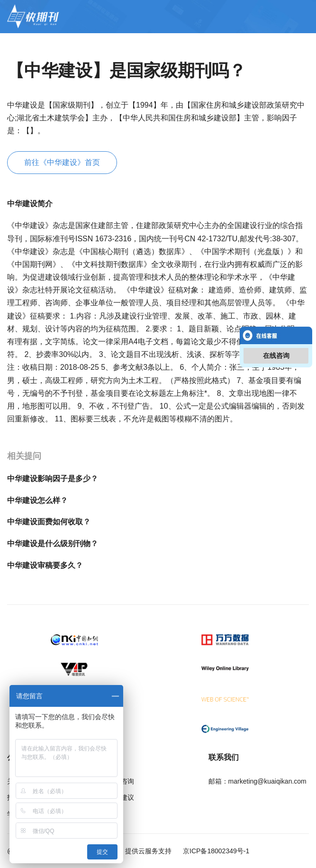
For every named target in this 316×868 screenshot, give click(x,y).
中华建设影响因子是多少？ (53, 479)
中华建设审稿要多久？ (45, 565)
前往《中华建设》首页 (62, 162)
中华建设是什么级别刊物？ (53, 544)
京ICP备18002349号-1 (215, 851)
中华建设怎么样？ (37, 500)
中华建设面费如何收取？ (49, 522)
